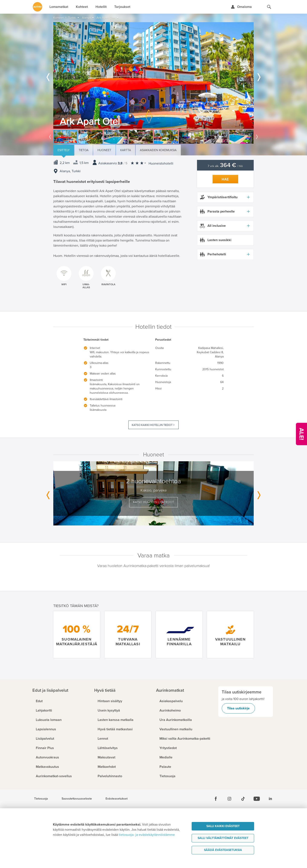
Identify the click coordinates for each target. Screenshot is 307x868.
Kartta (126, 150)
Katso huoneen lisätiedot (153, 502)
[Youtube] (257, 799)
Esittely (64, 150)
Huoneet (104, 150)
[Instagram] (229, 799)
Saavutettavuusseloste (77, 799)
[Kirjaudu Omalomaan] (241, 7)
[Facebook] (216, 799)
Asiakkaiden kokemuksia (158, 150)
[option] (153, 75)
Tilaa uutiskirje (238, 708)
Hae (225, 179)
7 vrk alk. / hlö (225, 166)
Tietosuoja (41, 799)
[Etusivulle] (38, 7)
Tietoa (84, 150)
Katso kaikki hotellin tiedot (152, 425)
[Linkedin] (270, 799)
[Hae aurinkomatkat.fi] (269, 7)
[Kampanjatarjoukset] (301, 434)
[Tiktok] (243, 799)
